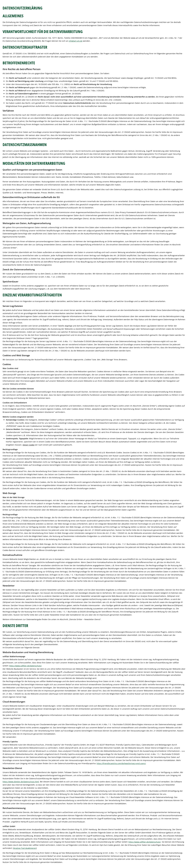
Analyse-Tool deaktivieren (25, 848)
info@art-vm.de (76, 41)
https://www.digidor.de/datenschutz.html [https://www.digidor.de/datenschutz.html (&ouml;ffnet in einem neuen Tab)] (21, 782)
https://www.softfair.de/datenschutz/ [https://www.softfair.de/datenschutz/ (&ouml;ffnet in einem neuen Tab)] (25, 666)
